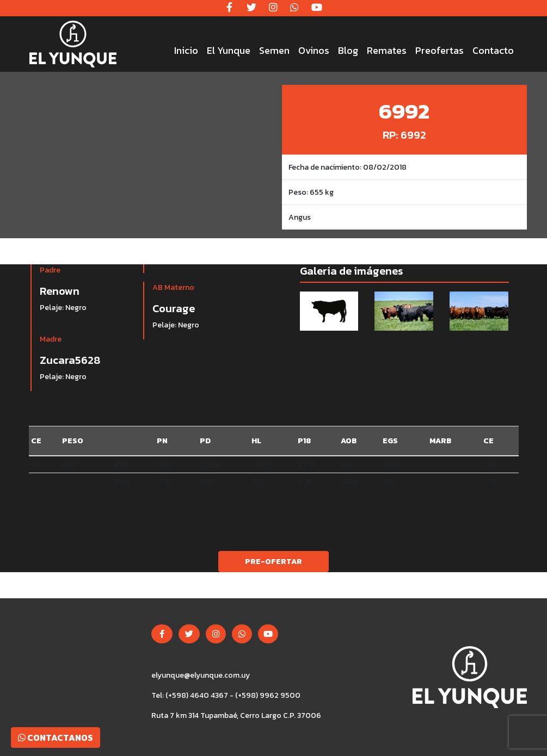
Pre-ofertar (273, 562)
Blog (348, 50)
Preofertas (440, 50)
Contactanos (56, 738)
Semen (274, 50)
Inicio (186, 50)
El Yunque (229, 50)
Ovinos (314, 50)
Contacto (493, 50)
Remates (387, 50)
